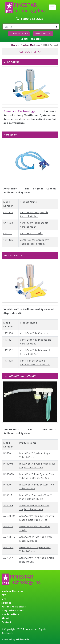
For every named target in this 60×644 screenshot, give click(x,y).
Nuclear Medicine (30, 45)
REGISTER (36, 39)
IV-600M (8, 464)
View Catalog (43, 33)
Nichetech (23, 639)
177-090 (8, 333)
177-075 (8, 361)
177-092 (8, 350)
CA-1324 (8, 223)
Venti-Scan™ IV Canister (34, 333)
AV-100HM (10, 537)
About (5, 618)
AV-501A (8, 526)
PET (4, 595)
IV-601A (8, 495)
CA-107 (8, 233)
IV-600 (7, 453)
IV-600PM (9, 474)
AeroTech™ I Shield (31, 233)
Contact (6, 622)
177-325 (8, 240)
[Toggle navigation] (52, 7)
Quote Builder (19, 33)
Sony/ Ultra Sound (13, 610)
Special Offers (10, 614)
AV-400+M (9, 516)
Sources (6, 603)
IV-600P (8, 485)
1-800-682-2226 (30, 19)
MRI (4, 599)
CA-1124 (8, 212)
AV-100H (8, 547)
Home (14, 45)
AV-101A (8, 558)
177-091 (8, 340)
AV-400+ (8, 505)
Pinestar (28, 629)
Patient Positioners (14, 607)
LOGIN (24, 39)
